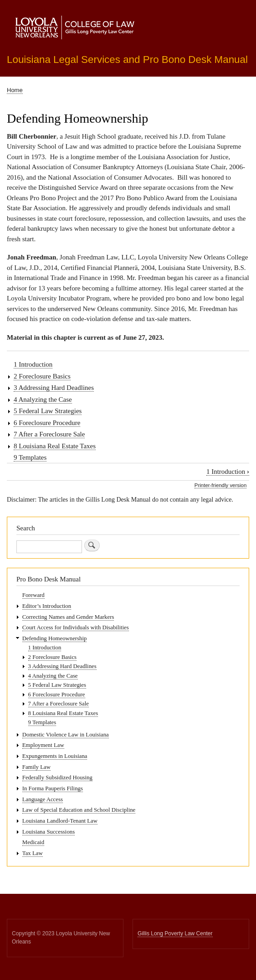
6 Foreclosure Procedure (47, 423)
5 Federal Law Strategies (48, 411)
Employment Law (43, 745)
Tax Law (33, 853)
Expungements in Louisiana (55, 756)
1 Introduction (33, 364)
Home (15, 90)
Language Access (43, 799)
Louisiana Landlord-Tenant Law (60, 821)
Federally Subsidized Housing (57, 778)
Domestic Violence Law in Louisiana (66, 735)
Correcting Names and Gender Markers (68, 617)
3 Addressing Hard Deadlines (54, 388)
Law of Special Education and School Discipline (79, 810)
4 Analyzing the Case (43, 399)
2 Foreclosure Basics (42, 376)
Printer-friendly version (220, 485)
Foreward (33, 595)
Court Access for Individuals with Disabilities (76, 627)
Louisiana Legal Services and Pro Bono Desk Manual (127, 60)
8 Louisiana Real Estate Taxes (55, 446)
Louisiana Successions (49, 832)
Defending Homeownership (55, 638)
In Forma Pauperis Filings (53, 788)
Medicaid (33, 842)
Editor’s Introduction (47, 606)
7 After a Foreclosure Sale (49, 434)
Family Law (36, 767)
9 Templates (30, 457)
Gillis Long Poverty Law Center (175, 933)
